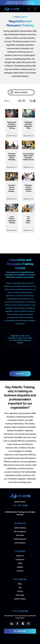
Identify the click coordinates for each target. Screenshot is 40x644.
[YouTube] (28, 624)
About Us (20, 556)
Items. (8, 101)
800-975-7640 (20, 505)
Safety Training (20, 528)
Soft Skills (20, 535)
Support (20, 567)
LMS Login (20, 595)
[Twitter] (23, 624)
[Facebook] (17, 624)
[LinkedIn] (12, 624)
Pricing (20, 591)
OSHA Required (20, 539)
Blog (20, 584)
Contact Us (20, 559)
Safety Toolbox (20, 599)
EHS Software (20, 543)
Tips (20, 588)
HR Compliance (20, 532)
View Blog (20, 374)
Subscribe (20, 631)
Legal (20, 563)
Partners (20, 571)
